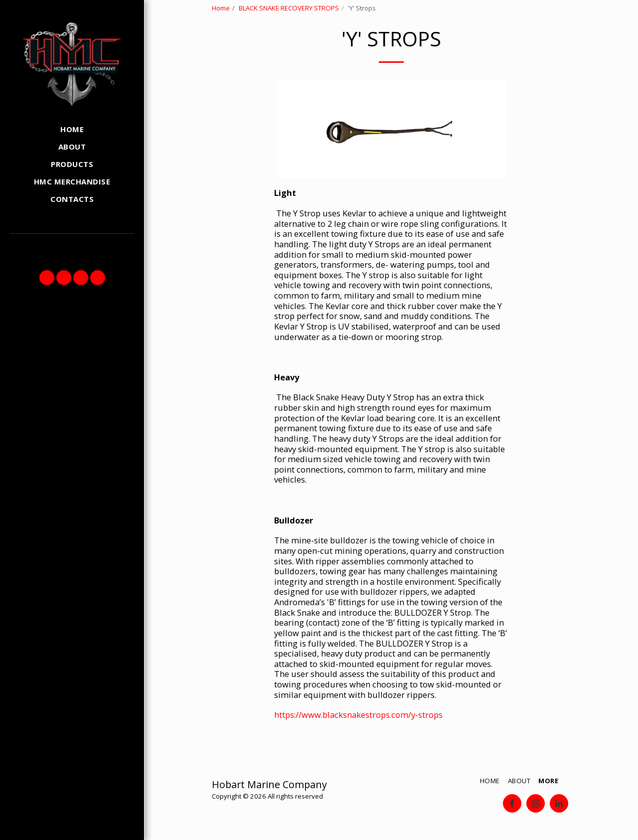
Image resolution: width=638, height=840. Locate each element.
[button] (47, 278)
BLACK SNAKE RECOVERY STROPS (289, 8)
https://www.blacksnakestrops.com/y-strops (358, 715)
